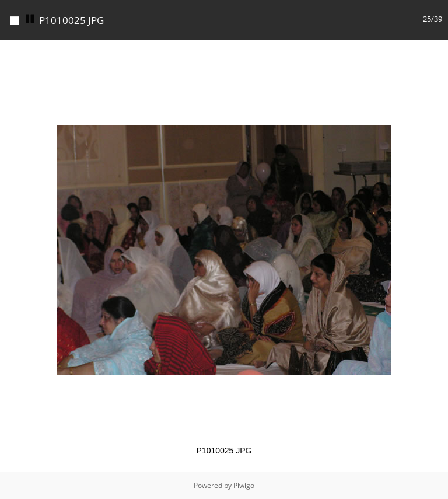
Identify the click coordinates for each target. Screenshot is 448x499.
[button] (437, 50)
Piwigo (244, 485)
